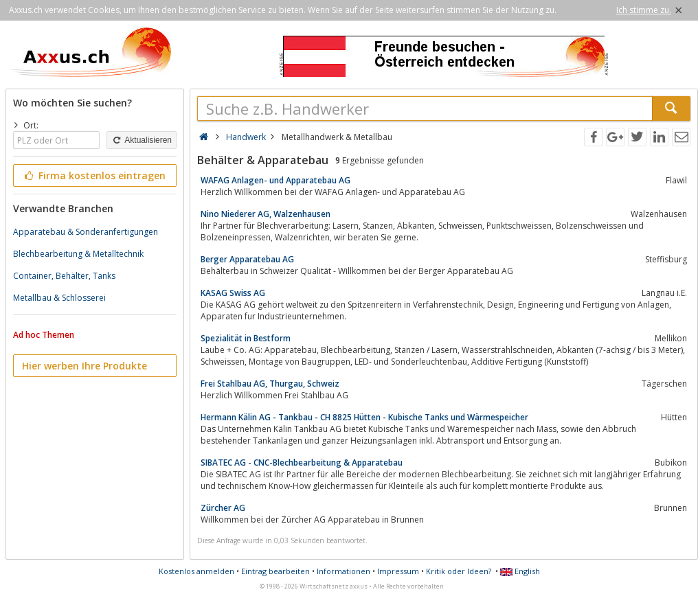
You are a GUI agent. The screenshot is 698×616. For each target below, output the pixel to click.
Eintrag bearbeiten (275, 571)
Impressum (398, 571)
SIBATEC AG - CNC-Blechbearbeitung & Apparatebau (302, 463)
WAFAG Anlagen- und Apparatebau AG (275, 180)
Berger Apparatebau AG (247, 259)
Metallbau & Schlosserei (59, 298)
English (520, 571)
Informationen (344, 571)
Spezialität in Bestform (246, 338)
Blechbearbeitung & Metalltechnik (78, 254)
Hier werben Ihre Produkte (85, 366)
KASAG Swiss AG (233, 293)
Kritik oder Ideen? (459, 571)
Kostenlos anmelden (196, 571)
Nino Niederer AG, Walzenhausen (266, 214)
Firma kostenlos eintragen (94, 175)
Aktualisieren (142, 140)
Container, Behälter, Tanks (64, 276)
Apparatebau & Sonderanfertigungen (86, 232)
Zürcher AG (223, 508)
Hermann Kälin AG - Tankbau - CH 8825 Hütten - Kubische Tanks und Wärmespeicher (364, 417)
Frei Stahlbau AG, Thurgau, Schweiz (270, 384)
